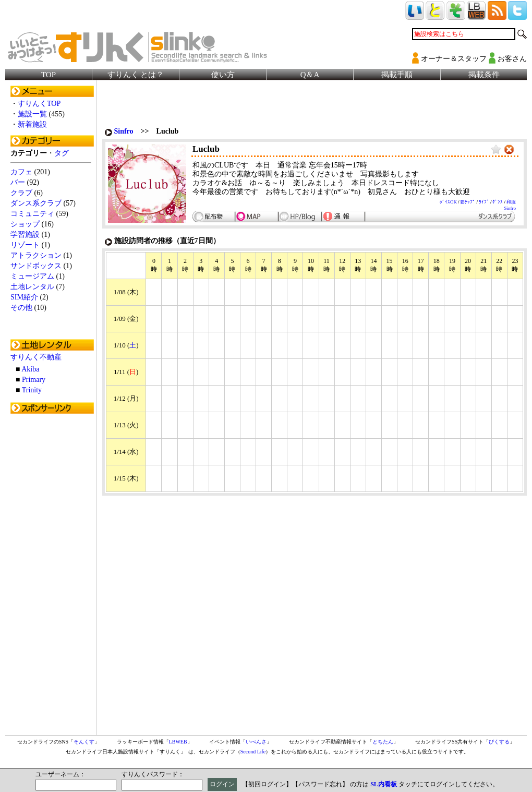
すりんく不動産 (36, 357)
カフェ (21, 172)
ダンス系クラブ (36, 203)
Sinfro (124, 131)
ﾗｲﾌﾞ (484, 202)
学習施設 (25, 235)
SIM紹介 (24, 297)
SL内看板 (384, 784)
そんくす (84, 742)
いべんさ (256, 742)
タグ (62, 153)
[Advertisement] (52, 575)
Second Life (253, 752)
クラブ (21, 193)
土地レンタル (32, 287)
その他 (21, 308)
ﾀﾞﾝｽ (498, 202)
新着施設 (32, 124)
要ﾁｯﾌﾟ (468, 202)
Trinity (32, 390)
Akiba (30, 369)
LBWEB (178, 742)
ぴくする (499, 742)
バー (18, 182)
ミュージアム (32, 276)
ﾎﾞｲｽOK (448, 202)
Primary (34, 380)
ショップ (25, 224)
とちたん (383, 742)
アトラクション (36, 255)
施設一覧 (32, 114)
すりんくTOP (39, 104)
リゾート (25, 245)
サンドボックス (36, 266)
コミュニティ (32, 214)
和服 (511, 202)
